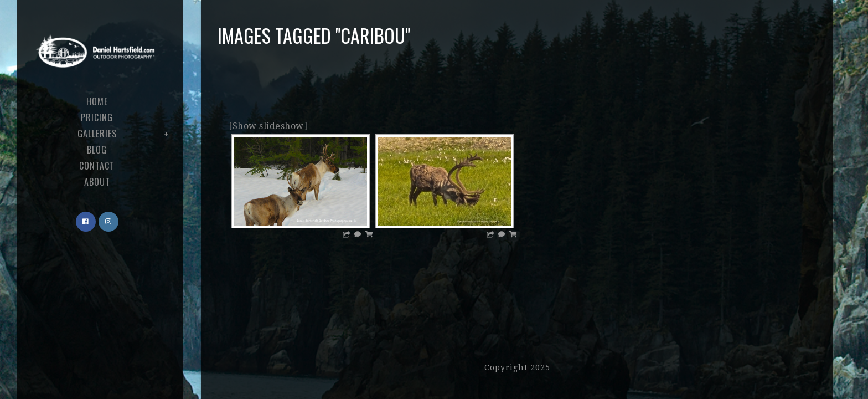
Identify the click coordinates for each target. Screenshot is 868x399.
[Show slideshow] (268, 126)
